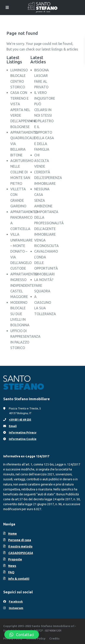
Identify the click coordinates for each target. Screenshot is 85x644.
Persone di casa (20, 540)
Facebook (16, 601)
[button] (22, 635)
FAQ (11, 572)
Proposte (15, 559)
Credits (54, 638)
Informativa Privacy (23, 432)
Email (13, 426)
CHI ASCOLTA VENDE (42, 161)
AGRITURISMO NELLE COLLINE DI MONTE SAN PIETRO (22, 172)
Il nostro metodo (20, 546)
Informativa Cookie (23, 439)
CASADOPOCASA (21, 553)
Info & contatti (19, 579)
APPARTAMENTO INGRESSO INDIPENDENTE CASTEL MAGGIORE (24, 285)
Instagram (16, 608)
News (12, 566)
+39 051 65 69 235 (20, 420)
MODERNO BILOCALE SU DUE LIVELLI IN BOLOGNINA (20, 314)
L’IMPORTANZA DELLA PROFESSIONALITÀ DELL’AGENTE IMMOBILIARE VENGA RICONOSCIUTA (49, 229)
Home (12, 534)
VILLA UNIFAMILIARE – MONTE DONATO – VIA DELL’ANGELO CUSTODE (22, 251)
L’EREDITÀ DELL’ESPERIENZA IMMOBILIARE (48, 178)
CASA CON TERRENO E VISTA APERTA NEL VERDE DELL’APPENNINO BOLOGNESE (24, 110)
